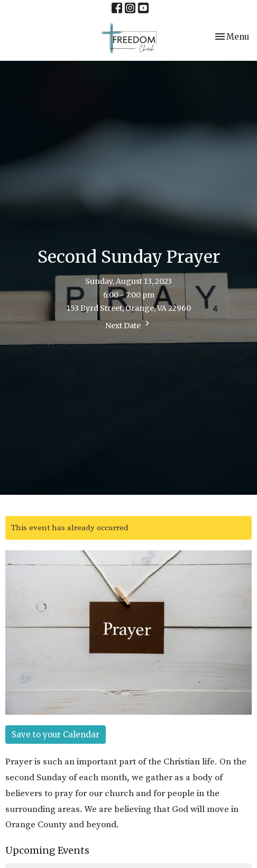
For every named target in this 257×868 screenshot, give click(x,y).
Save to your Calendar (56, 735)
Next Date (129, 324)
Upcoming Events (47, 850)
